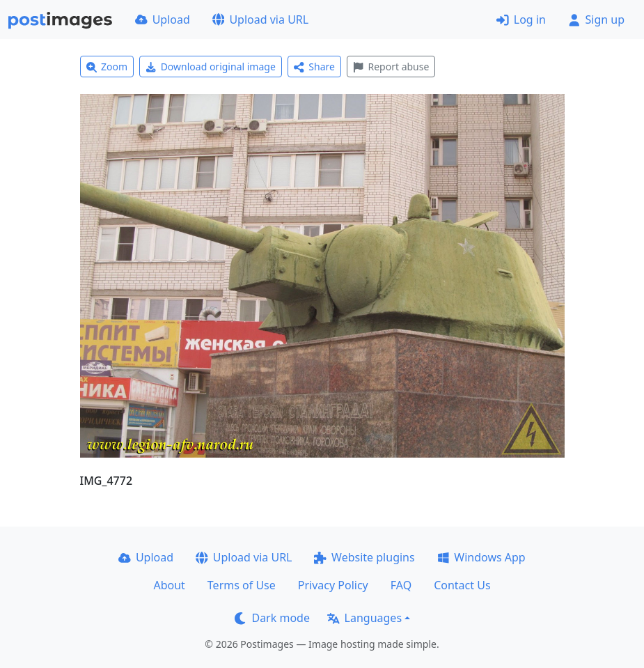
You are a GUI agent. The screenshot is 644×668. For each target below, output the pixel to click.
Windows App (481, 557)
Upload (163, 20)
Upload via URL (260, 20)
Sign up (596, 20)
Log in (521, 20)
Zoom (107, 67)
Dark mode (272, 618)
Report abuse (391, 67)
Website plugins (364, 557)
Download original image (211, 67)
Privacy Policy (333, 585)
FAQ (401, 585)
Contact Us (462, 585)
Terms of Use (242, 585)
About (169, 585)
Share (314, 67)
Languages (364, 618)
